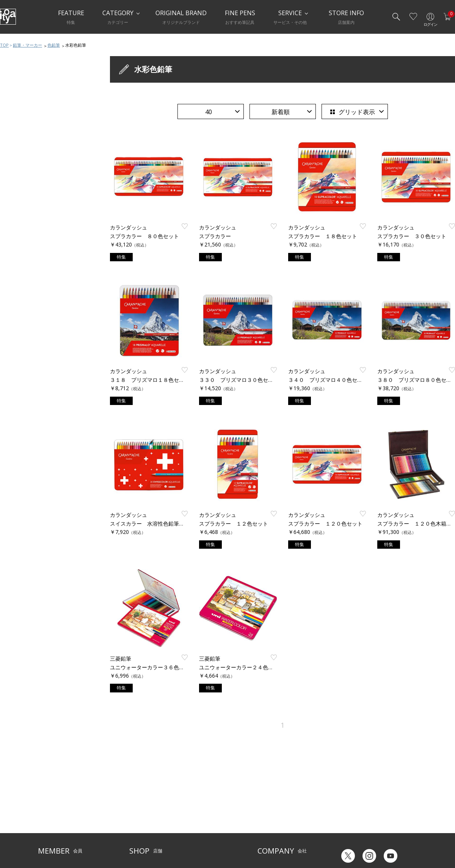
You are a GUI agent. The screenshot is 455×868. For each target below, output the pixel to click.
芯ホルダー (22, 170)
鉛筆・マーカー (27, 45)
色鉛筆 (54, 45)
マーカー (19, 185)
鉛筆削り (19, 155)
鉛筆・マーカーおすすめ (37, 109)
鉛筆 (14, 124)
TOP (4, 45)
